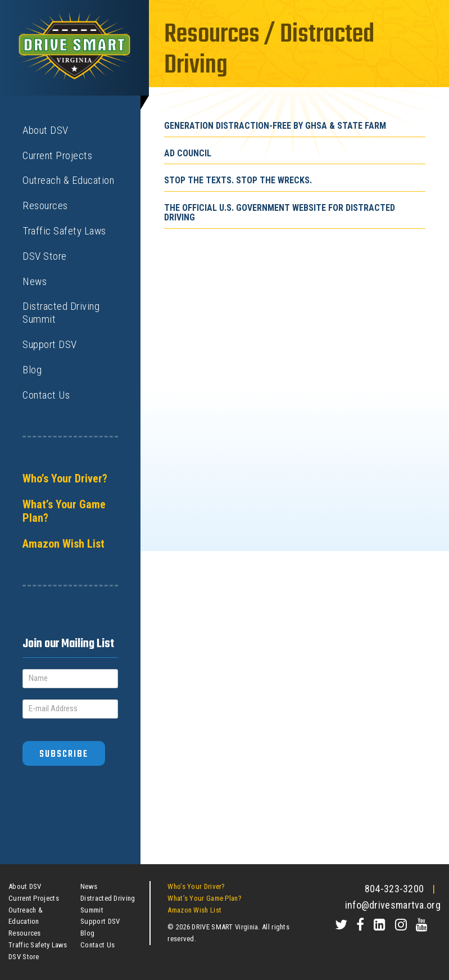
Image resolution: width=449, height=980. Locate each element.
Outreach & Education (68, 180)
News (35, 281)
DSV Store (45, 256)
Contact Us (46, 395)
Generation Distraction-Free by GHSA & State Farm (275, 126)
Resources (45, 206)
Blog (32, 370)
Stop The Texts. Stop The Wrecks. (238, 180)
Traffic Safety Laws (64, 231)
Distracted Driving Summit (61, 313)
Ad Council (188, 153)
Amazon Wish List (64, 544)
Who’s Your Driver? (65, 478)
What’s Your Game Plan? (64, 511)
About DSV (46, 130)
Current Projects (57, 155)
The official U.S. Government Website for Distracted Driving (280, 213)
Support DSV (50, 344)
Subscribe (64, 754)
